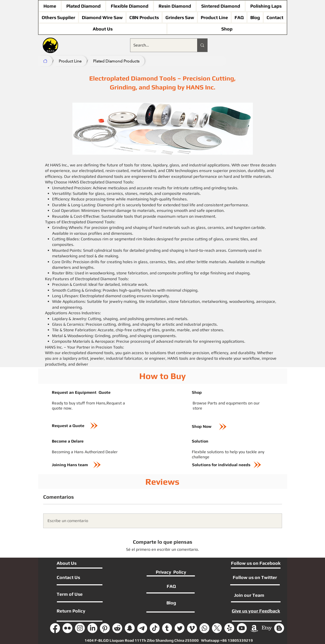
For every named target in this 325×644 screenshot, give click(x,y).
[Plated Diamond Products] (116, 61)
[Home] (45, 61)
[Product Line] (70, 61)
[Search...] (160, 45)
